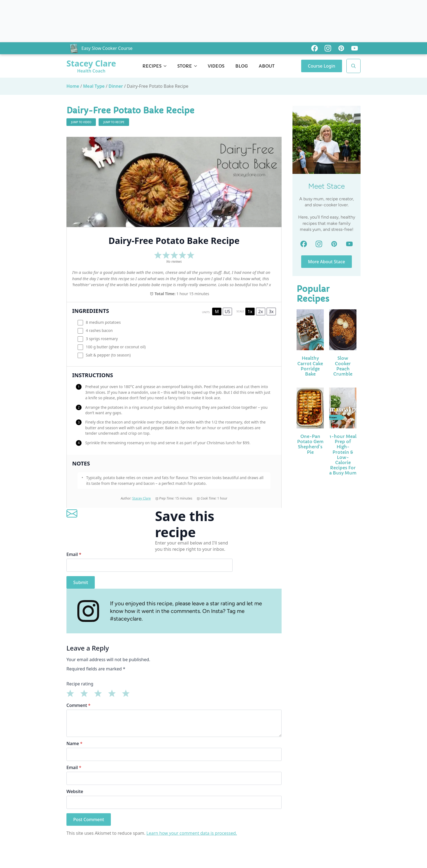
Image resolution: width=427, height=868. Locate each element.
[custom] (315, 48)
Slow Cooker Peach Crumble (343, 366)
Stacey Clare (141, 498)
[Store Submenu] (197, 66)
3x (271, 311)
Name (74, 743)
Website (75, 791)
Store (185, 66)
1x (250, 311)
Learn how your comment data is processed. (192, 833)
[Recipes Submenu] (167, 66)
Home (73, 86)
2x (261, 311)
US (227, 311)
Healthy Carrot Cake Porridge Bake (310, 366)
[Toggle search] (353, 66)
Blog (242, 66)
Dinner (116, 86)
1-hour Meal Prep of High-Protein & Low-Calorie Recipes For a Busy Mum (343, 455)
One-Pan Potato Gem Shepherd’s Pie (310, 444)
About (267, 66)
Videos (216, 66)
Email (74, 554)
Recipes (152, 66)
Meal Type (94, 86)
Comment (78, 705)
